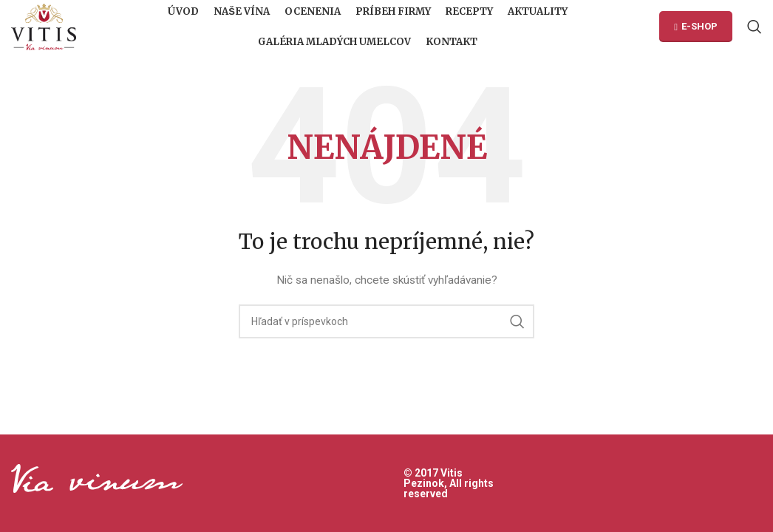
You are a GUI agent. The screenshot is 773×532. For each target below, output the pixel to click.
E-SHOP (696, 29)
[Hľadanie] (755, 30)
